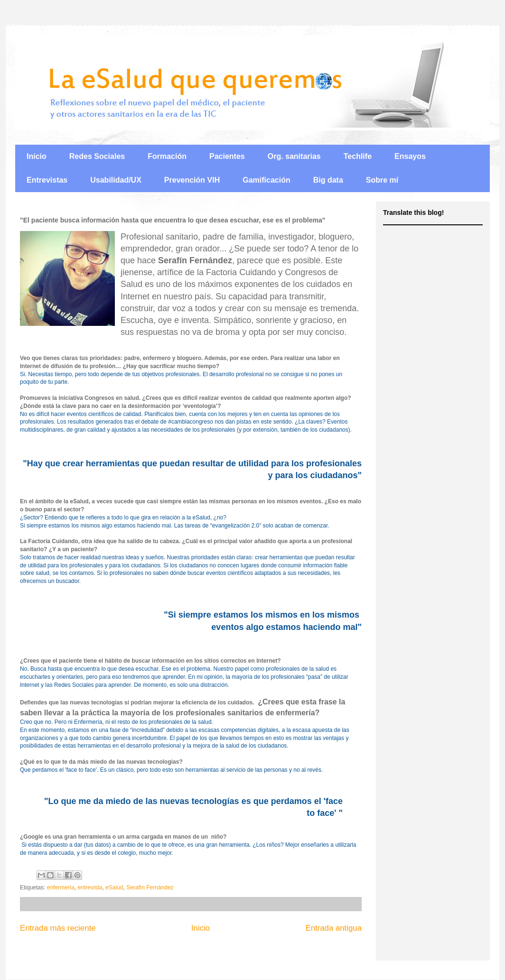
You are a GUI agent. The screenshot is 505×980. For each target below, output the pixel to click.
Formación (167, 156)
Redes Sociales (97, 156)
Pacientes (227, 156)
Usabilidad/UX (116, 180)
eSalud (114, 888)
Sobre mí (382, 180)
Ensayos (410, 156)
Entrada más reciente (58, 928)
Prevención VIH (192, 180)
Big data (328, 180)
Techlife (358, 156)
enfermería (61, 888)
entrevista (90, 888)
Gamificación (266, 180)
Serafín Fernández (150, 888)
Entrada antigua (334, 928)
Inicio (37, 156)
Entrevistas (47, 180)
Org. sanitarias (294, 156)
